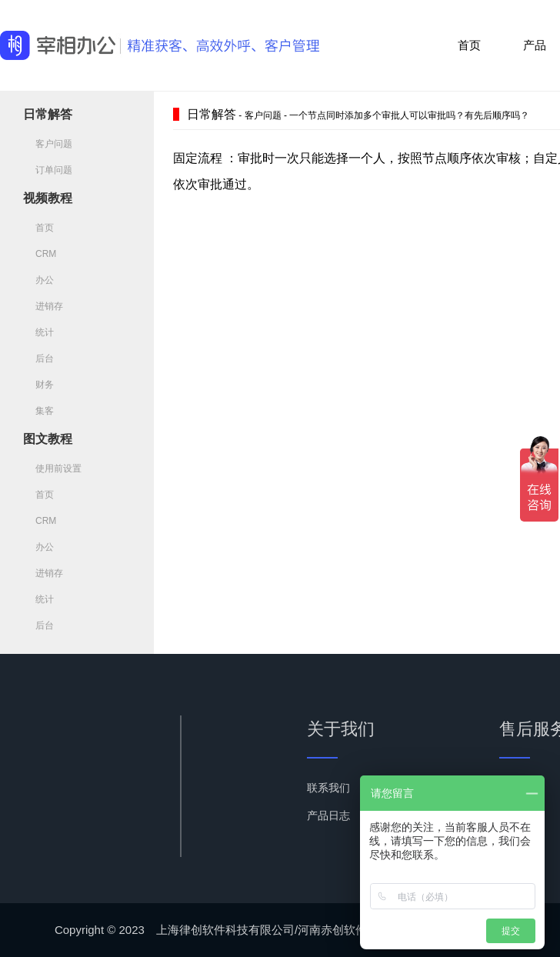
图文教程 (48, 439)
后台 (38, 358)
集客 (38, 411)
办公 (38, 280)
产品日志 (328, 815)
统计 (38, 332)
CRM (40, 254)
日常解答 (48, 114)
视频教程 (48, 198)
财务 (38, 385)
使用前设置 (52, 468)
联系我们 (328, 788)
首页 (469, 45)
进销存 (43, 306)
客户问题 (48, 144)
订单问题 (48, 170)
